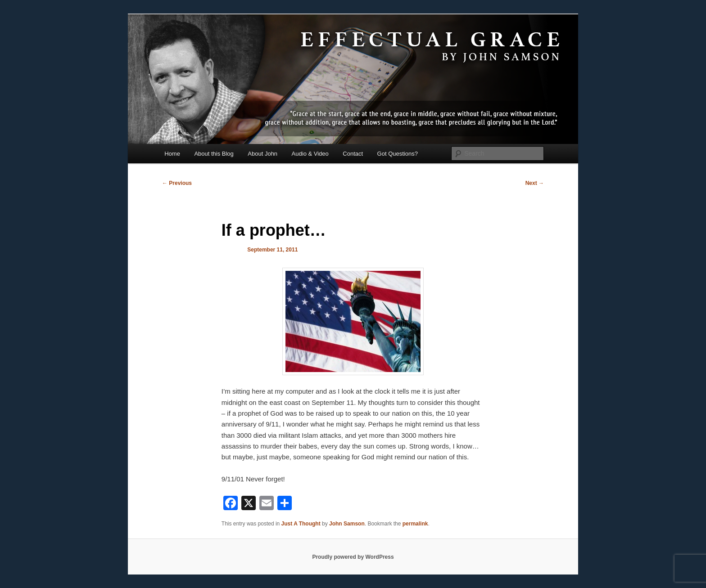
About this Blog (214, 154)
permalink (415, 524)
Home (172, 154)
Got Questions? (398, 154)
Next (535, 183)
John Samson (347, 524)
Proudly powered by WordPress (353, 557)
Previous (177, 183)
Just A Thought (301, 524)
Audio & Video (310, 154)
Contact (353, 154)
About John (262, 154)
